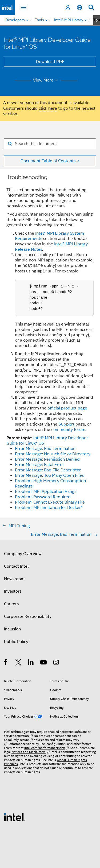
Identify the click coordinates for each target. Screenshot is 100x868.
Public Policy (16, 642)
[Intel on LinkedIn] (31, 663)
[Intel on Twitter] (19, 663)
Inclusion (12, 629)
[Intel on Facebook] (6, 663)
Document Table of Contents (48, 161)
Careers (11, 604)
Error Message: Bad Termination (45, 449)
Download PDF (50, 62)
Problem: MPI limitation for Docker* (49, 508)
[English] (79, 8)
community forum (68, 430)
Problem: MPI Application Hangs (46, 492)
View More (46, 80)
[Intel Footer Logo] (15, 817)
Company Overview (23, 554)
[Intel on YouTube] (44, 663)
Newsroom (14, 579)
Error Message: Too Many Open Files (49, 475)
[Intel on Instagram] (56, 663)
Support (66, 424)
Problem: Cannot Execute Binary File (50, 502)
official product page (67, 408)
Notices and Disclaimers (29, 752)
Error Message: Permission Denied (47, 459)
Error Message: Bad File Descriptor (48, 470)
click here (48, 108)
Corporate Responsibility (28, 616)
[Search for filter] (50, 144)
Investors (13, 591)
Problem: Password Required (43, 497)
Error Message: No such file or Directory (53, 454)
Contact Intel (16, 566)
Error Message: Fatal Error (39, 465)
